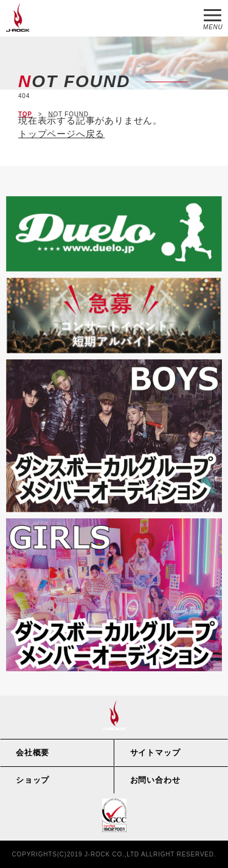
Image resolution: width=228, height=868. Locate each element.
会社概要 (33, 753)
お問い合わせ (155, 780)
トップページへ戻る (61, 134)
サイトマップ (155, 753)
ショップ (33, 780)
